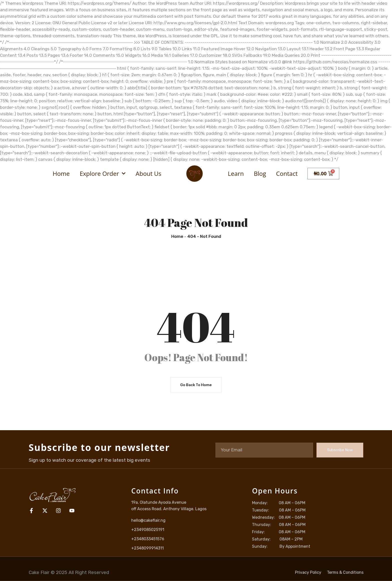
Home (61, 173)
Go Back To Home (196, 385)
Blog (260, 173)
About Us (149, 173)
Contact (287, 173)
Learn (236, 173)
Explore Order (103, 173)
